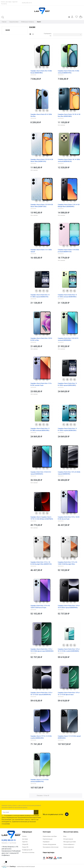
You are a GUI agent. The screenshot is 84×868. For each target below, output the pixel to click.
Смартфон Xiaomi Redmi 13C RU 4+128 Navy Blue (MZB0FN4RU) (69, 115)
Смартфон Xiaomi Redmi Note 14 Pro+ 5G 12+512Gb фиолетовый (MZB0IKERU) (69, 694)
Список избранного (69, 844)
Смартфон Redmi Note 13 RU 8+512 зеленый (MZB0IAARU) (68, 339)
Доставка (9, 2)
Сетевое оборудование (49, 844)
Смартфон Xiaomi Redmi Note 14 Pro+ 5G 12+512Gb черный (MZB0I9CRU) (42, 694)
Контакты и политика (28, 852)
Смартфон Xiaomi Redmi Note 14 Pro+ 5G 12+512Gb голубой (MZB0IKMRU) (69, 650)
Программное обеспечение (51, 847)
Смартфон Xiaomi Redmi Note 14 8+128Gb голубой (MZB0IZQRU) (67, 429)
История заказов (68, 839)
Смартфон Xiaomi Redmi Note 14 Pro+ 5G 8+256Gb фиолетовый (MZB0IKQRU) (42, 650)
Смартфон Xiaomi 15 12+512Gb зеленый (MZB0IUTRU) (40, 781)
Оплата (3, 2)
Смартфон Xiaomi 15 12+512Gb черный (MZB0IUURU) (69, 737)
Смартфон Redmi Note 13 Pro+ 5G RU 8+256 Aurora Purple (69, 518)
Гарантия (15, 2)
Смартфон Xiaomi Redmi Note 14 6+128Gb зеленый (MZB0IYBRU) (67, 296)
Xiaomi (8, 30)
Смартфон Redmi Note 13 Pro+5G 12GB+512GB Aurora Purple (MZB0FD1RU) (40, 607)
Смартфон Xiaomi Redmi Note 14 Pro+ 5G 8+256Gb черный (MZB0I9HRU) (69, 607)
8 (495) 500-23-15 (27, 3)
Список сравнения (69, 847)
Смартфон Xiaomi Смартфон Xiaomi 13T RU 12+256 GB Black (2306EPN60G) (42, 518)
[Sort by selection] (68, 35)
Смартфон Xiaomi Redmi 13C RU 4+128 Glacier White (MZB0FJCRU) (42, 160)
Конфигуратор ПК (27, 850)
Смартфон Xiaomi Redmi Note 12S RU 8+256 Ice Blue (41, 339)
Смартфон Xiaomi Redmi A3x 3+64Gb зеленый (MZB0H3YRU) (68, 72)
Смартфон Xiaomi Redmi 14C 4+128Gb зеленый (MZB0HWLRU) (69, 160)
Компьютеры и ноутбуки (50, 836)
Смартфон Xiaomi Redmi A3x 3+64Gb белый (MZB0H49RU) (41, 72)
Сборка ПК (25, 844)
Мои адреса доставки (70, 842)
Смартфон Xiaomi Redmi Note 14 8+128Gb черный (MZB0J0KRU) (67, 384)
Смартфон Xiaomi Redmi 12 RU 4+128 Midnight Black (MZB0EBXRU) (69, 206)
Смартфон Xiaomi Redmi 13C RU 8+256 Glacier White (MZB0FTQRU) (42, 206)
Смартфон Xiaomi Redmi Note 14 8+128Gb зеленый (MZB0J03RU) (40, 429)
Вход (65, 836)
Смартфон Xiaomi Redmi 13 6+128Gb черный (41, 251)
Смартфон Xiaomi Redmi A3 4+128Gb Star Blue (41, 115)
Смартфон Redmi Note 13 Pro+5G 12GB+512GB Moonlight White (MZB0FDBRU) (67, 563)
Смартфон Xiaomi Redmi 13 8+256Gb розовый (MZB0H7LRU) (68, 251)
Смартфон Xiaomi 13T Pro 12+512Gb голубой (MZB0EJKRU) (41, 737)
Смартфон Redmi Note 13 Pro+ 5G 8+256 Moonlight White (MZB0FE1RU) (41, 563)
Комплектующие (48, 839)
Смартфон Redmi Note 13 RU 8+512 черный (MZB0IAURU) (41, 473)
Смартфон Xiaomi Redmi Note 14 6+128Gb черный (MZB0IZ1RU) (40, 296)
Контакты (4, 4)
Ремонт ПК (25, 847)
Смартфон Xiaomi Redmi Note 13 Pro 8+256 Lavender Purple (41, 384)
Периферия (46, 842)
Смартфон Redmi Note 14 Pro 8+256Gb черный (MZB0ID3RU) (69, 473)
